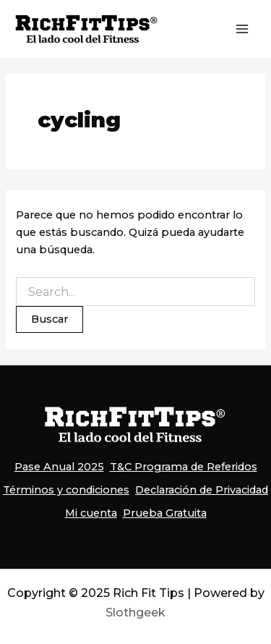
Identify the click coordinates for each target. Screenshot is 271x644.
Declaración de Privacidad (202, 490)
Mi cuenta (91, 513)
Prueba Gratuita (165, 513)
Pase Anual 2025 (59, 467)
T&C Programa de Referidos (184, 467)
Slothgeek (135, 613)
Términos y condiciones (66, 490)
